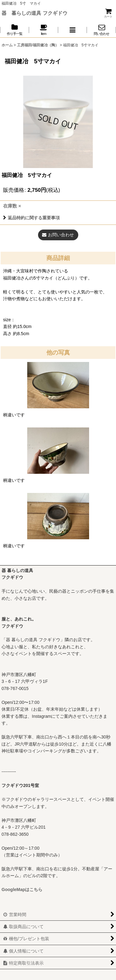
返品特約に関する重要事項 (31, 218)
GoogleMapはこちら (22, 890)
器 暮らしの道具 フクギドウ (34, 13)
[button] (73, 30)
